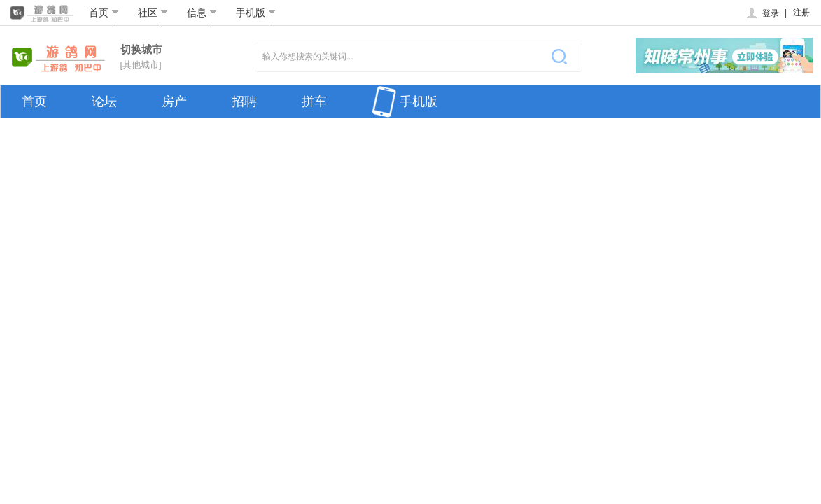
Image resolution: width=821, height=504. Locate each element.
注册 (801, 13)
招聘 (244, 101)
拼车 (314, 101)
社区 (153, 13)
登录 (762, 13)
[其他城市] (141, 65)
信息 (202, 13)
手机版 (256, 13)
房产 (174, 101)
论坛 (104, 101)
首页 (104, 13)
